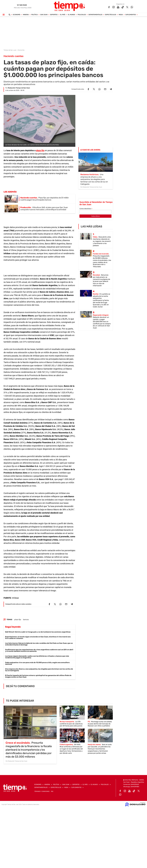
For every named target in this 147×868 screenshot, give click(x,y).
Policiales (82, 15)
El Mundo (72, 15)
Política (35, 15)
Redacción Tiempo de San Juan (19, 88)
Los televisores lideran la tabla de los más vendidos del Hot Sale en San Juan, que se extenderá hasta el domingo (39, 644)
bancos (26, 620)
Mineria (26, 15)
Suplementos (131, 15)
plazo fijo (40, 150)
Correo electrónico (86, 209)
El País (63, 15)
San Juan (44, 15)
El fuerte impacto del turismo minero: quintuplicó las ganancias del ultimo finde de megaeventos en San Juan (38, 676)
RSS (52, 791)
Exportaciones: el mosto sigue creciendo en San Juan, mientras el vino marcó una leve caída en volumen (38, 638)
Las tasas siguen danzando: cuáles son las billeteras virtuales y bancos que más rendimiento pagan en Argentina (37, 657)
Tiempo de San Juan (10, 50)
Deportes (54, 15)
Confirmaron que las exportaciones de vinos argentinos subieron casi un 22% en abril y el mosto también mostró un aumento (39, 650)
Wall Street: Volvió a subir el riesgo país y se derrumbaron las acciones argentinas (38, 632)
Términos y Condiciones (42, 791)
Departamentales (95, 15)
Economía (17, 15)
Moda (121, 15)
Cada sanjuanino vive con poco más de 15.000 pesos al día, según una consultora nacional (37, 663)
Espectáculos (111, 15)
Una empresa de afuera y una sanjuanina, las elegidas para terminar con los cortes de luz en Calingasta (39, 670)
